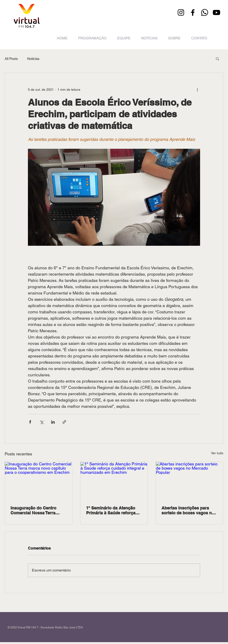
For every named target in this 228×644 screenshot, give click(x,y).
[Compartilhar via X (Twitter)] (42, 422)
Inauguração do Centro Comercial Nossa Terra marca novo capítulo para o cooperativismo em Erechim (38, 510)
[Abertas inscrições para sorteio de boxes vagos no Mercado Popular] (189, 481)
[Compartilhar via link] (64, 422)
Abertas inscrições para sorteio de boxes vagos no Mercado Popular (188, 510)
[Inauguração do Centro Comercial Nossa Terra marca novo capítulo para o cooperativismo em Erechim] (39, 481)
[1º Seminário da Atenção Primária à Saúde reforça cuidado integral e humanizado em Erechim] (114, 481)
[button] (217, 59)
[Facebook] (193, 12)
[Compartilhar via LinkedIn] (53, 422)
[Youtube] (216, 12)
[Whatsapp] (205, 12)
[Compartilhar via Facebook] (30, 422)
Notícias (33, 59)
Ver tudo (217, 453)
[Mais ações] (197, 90)
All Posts (11, 59)
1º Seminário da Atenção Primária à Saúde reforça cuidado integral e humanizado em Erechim (111, 510)
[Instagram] (181, 12)
